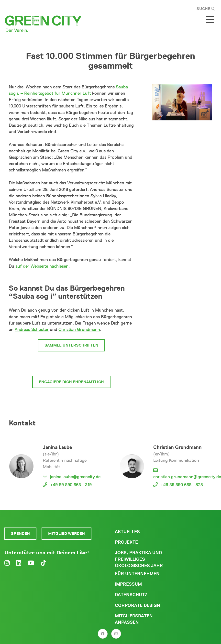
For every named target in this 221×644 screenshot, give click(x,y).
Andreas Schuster (32, 329)
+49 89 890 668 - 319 (71, 485)
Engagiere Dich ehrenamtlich (71, 382)
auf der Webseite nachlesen (42, 266)
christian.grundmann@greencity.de (187, 477)
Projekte (126, 542)
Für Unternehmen (137, 574)
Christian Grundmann (79, 329)
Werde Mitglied (55, 364)
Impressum (128, 584)
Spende (96, 364)
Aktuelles (127, 532)
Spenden (20, 533)
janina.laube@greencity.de (75, 477)
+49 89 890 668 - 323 (182, 485)
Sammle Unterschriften (71, 345)
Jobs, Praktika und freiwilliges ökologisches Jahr (139, 559)
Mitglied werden (66, 533)
